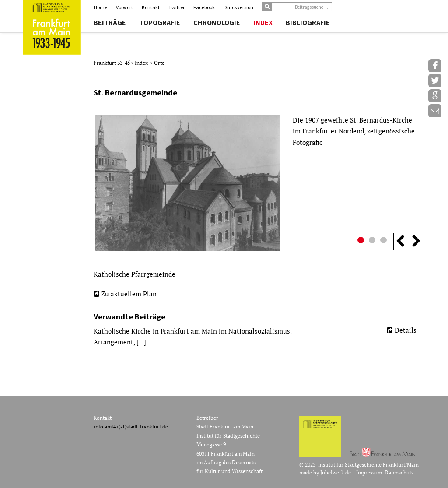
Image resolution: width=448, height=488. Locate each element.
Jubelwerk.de (336, 472)
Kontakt (151, 7)
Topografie (160, 22)
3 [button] (385, 241)
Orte (159, 63)
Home (100, 7)
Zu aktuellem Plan (129, 294)
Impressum (369, 472)
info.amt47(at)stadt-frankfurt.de (131, 427)
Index (263, 22)
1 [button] (362, 241)
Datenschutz (399, 472)
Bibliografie (308, 22)
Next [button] (416, 242)
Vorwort (124, 7)
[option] (258, 183)
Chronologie (217, 22)
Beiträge (110, 22)
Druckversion (238, 7)
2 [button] (373, 241)
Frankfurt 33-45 (112, 63)
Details (406, 330)
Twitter (177, 7)
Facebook (204, 7)
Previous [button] (400, 242)
